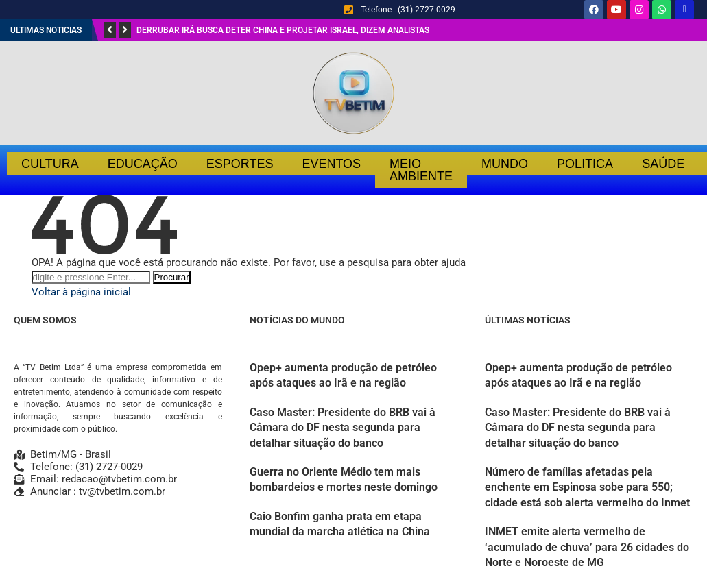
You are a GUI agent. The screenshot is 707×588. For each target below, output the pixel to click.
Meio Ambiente (421, 170)
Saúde (663, 164)
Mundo (505, 164)
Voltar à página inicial (81, 292)
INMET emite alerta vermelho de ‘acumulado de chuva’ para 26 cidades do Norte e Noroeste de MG (587, 547)
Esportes (240, 164)
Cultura (50, 164)
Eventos (331, 164)
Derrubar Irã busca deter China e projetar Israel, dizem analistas (283, 30)
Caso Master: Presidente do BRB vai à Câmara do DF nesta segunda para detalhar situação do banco (343, 428)
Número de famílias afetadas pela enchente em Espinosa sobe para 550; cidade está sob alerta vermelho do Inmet (587, 487)
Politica (585, 164)
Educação (143, 164)
